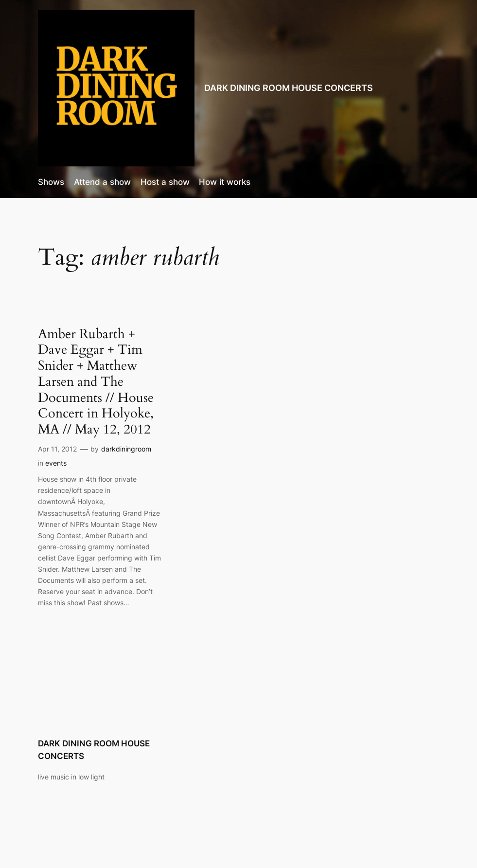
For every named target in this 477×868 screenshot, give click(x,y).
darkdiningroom (126, 449)
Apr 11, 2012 (57, 449)
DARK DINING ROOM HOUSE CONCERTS (289, 88)
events (56, 463)
